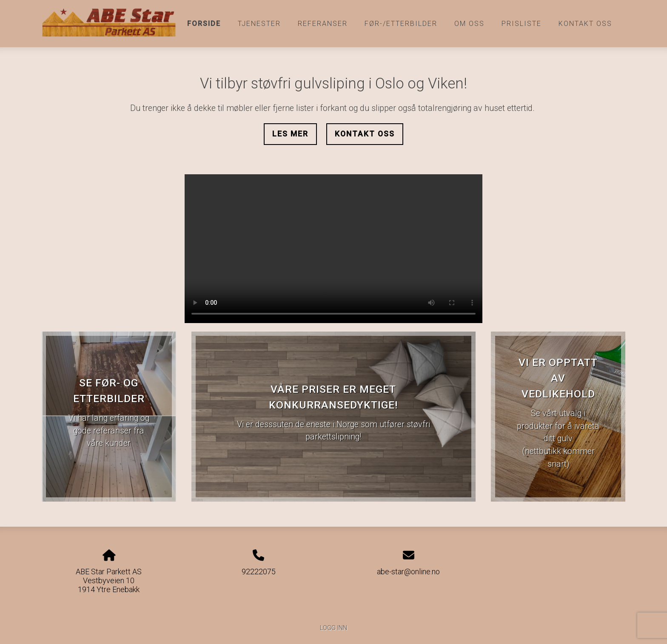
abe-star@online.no (408, 572)
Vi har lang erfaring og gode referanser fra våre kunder (109, 431)
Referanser (323, 24)
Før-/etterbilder (401, 24)
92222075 (259, 572)
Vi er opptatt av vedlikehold (558, 378)
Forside (204, 24)
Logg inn (333, 628)
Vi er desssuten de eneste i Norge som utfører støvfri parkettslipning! (333, 431)
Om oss (469, 24)
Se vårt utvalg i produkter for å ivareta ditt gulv (558, 426)
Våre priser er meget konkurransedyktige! (333, 397)
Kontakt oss (585, 24)
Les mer (290, 134)
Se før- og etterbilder (109, 391)
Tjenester (259, 24)
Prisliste (522, 24)
